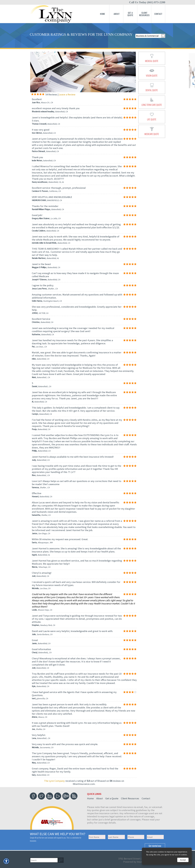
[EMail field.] (155, 837)
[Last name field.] (116, 837)
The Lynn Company (54, 781)
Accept (183, 860)
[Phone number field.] (136, 837)
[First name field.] (97, 837)
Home (90, 798)
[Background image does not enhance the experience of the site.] (32, 94)
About (100, 798)
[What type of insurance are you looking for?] (150, 36)
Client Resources (130, 798)
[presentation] (152, 58)
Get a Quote (112, 798)
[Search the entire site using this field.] (44, 860)
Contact (146, 798)
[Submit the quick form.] (155, 846)
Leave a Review (67, 94)
